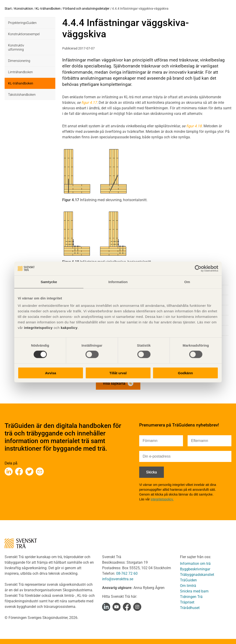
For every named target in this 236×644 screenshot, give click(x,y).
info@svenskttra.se (118, 579)
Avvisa (51, 373)
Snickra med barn (194, 591)
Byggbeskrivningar (195, 569)
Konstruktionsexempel (24, 34)
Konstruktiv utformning (16, 47)
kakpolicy (69, 327)
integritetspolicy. (162, 499)
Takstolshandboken (22, 95)
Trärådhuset (190, 608)
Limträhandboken (20, 72)
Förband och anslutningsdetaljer (86, 9)
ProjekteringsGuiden (22, 23)
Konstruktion (24, 9)
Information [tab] (118, 282)
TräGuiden (188, 580)
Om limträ (188, 586)
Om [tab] (187, 282)
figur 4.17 (89, 103)
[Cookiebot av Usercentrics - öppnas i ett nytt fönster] (198, 269)
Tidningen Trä (191, 597)
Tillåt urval (118, 373)
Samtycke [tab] (49, 282)
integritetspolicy (38, 327)
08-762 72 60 (127, 573)
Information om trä (195, 564)
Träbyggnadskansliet (197, 575)
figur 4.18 (194, 126)
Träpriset (187, 602)
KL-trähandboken (48, 9)
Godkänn (185, 373)
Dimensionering (19, 61)
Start (8, 9)
